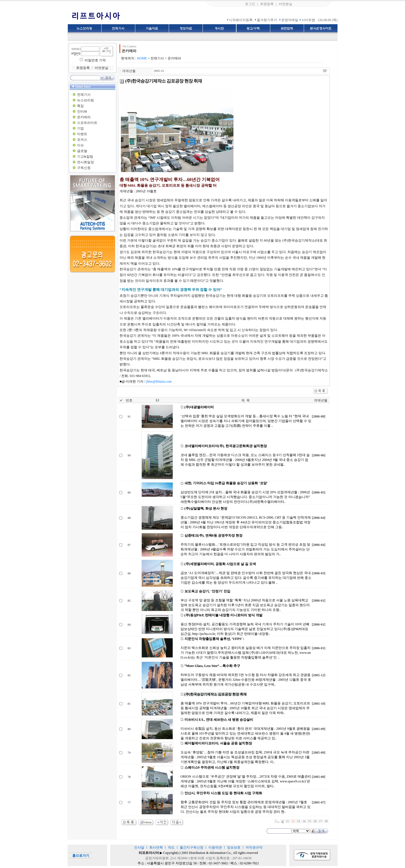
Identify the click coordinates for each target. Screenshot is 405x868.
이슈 (80, 145)
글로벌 (82, 151)
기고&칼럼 (85, 157)
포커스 (82, 140)
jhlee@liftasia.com (159, 381)
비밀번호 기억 (95, 60)
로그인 (250, 4)
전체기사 (84, 95)
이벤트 (82, 134)
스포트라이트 (87, 123)
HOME (142, 58)
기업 (80, 128)
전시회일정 (85, 162)
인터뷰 (82, 111)
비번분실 (285, 4)
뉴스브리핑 (85, 100)
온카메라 (84, 117)
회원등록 (267, 4)
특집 (80, 106)
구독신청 (84, 168)
